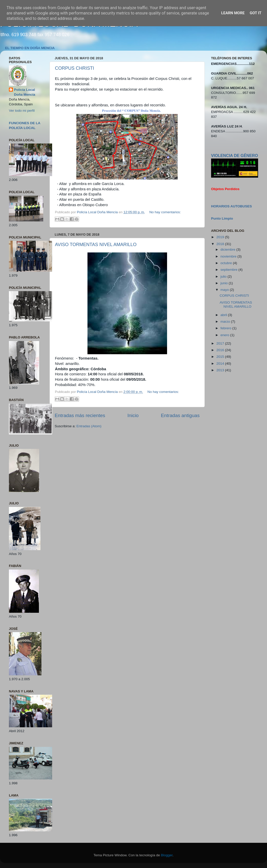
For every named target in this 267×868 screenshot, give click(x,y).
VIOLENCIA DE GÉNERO (234, 156)
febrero (226, 328)
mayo (225, 290)
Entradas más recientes (80, 415)
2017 (221, 343)
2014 (221, 364)
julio (224, 276)
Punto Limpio (222, 218)
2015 (221, 357)
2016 (221, 350)
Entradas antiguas (180, 415)
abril (224, 315)
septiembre (229, 270)
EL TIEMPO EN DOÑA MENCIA (30, 48)
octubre (227, 263)
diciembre (228, 250)
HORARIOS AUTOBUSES (232, 206)
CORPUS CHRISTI (75, 68)
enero (225, 335)
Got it (256, 13)
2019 (221, 237)
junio (225, 283)
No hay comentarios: (165, 212)
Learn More (233, 13)
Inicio (133, 415)
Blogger (167, 855)
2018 (221, 244)
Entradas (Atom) (89, 426)
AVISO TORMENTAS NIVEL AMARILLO (96, 245)
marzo (226, 322)
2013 (221, 370)
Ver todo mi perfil (22, 111)
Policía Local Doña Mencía (25, 92)
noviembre (229, 256)
